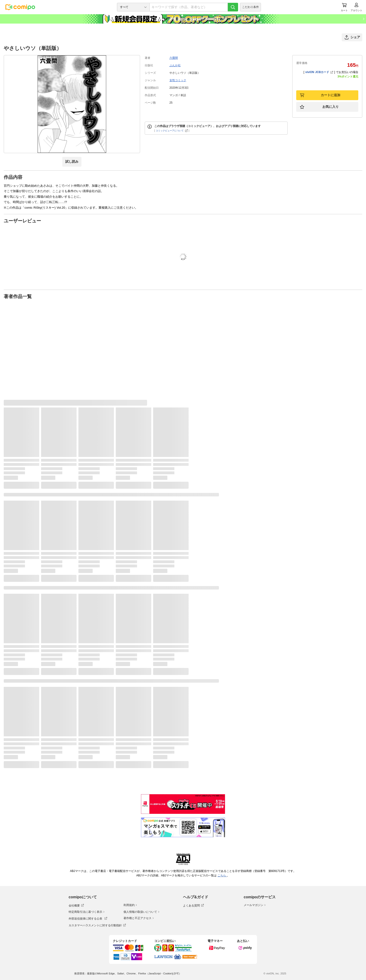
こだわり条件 (250, 7)
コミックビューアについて (172, 131)
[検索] (233, 7)
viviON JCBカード (319, 72)
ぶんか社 (175, 65)
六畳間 (174, 58)
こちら (222, 875)
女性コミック (178, 80)
